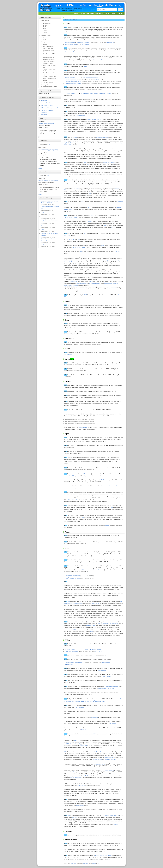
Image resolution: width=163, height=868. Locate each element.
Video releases (81, 115)
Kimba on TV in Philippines (46, 123)
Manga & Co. (100, 13)
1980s (43, 229)
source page (85, 44)
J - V (42, 216)
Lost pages (90, 13)
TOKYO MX (67, 235)
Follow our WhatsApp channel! (49, 108)
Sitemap (120, 13)
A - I (42, 226)
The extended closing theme (73, 84)
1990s (43, 212)
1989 (78, 240)
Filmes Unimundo (73, 500)
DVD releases (80, 805)
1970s (43, 245)
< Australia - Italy (70, 20)
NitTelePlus (120, 202)
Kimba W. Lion (98, 80)
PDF (92, 281)
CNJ (89, 194)
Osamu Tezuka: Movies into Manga (108, 624)
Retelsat (107, 526)
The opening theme (70, 80)
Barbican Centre (91, 626)
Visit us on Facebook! (47, 105)
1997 (83, 202)
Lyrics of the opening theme (90, 78)
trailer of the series (74, 578)
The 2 (67, 578)
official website (73, 281)
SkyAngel (75, 817)
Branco (90, 222)
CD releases (112, 287)
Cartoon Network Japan (70, 218)
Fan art (108, 13)
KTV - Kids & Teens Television (110, 815)
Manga (85, 66)
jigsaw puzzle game (82, 283)
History (82, 13)
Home (76, 13)
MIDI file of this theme (71, 44)
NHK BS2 (117, 252)
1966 (88, 165)
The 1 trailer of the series (72, 576)
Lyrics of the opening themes (93, 649)
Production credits (70, 43)
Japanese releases (69, 291)
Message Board (45, 103)
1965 (85, 163)
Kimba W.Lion (110, 43)
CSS (98, 864)
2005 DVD (111, 688)
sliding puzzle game (95, 283)
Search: (100, 7)
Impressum (44, 115)
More (40, 137)
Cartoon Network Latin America (104, 855)
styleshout (86, 864)
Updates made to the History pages (48, 181)
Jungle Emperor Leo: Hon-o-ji (95, 120)
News (114, 13)
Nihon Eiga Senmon (109, 163)
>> (49, 144)
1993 (65, 494)
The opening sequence (83, 43)
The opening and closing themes (74, 663)
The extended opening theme (73, 82)
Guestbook (44, 100)
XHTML (94, 864)
